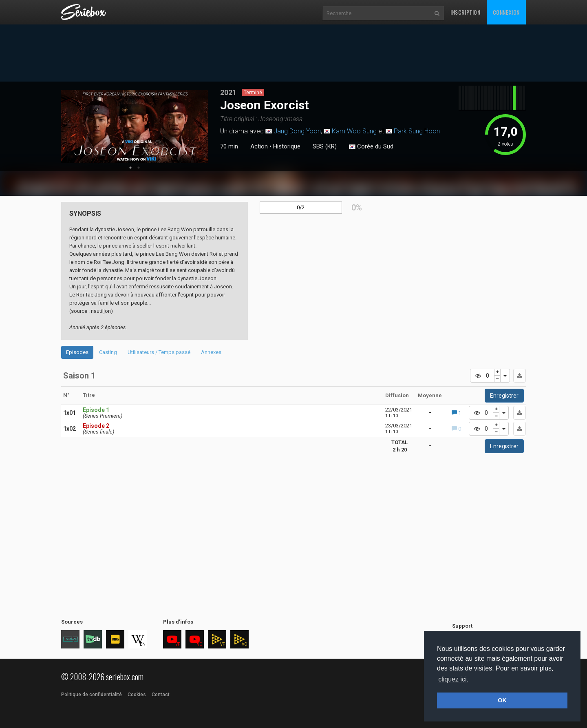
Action (259, 146)
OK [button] (502, 700)
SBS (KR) (325, 146)
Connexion (506, 12)
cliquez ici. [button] (453, 679)
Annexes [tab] (211, 352)
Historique (287, 146)
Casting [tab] (108, 352)
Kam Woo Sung (354, 131)
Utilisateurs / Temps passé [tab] (159, 352)
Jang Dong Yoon (297, 131)
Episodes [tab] (77, 352)
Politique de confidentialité (92, 695)
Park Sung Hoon (417, 131)
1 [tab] (130, 168)
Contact (161, 695)
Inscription (466, 12)
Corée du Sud (371, 147)
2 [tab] (139, 168)
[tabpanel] (135, 126)
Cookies (137, 695)
